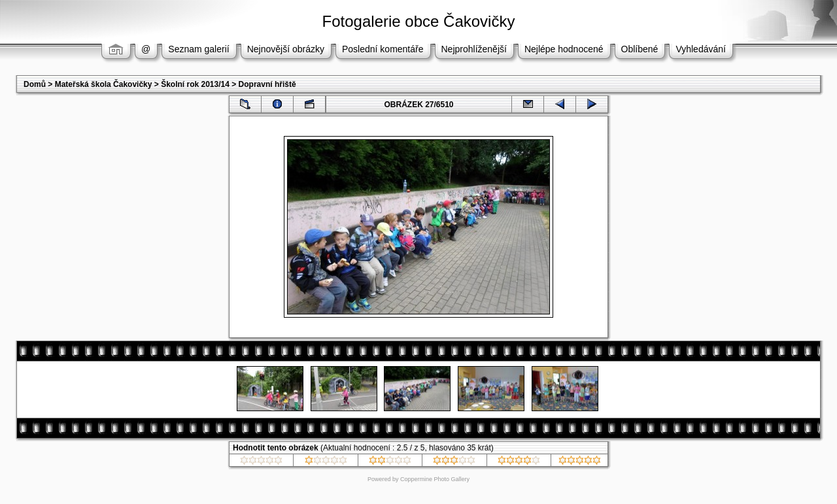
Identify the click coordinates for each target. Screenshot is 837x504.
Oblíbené (640, 49)
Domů (35, 84)
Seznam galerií (198, 49)
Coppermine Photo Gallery (435, 479)
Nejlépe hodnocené (564, 49)
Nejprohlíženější (474, 49)
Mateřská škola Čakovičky (104, 84)
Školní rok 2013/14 (195, 84)
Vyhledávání (701, 49)
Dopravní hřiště (267, 84)
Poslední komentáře (383, 49)
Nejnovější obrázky (286, 49)
